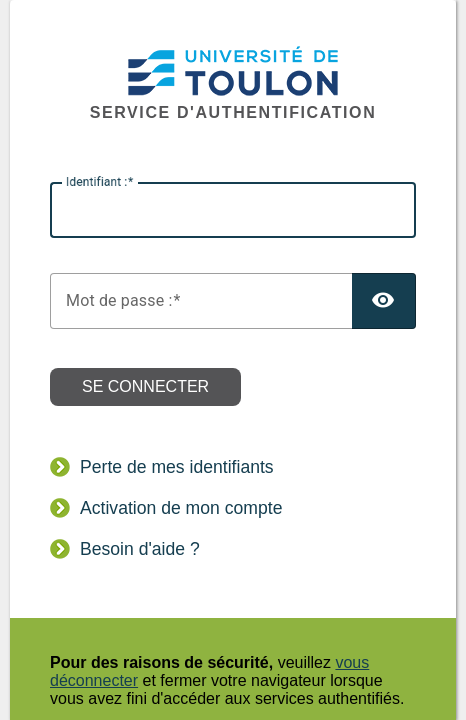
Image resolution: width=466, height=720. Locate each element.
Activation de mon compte (181, 508)
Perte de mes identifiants (177, 467)
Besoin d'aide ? (140, 549)
